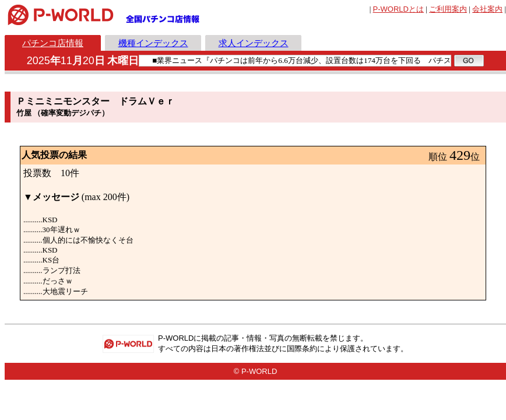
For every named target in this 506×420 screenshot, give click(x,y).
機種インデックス (153, 43)
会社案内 (487, 9)
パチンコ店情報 (53, 43)
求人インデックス (254, 43)
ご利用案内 (448, 9)
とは (398, 9)
